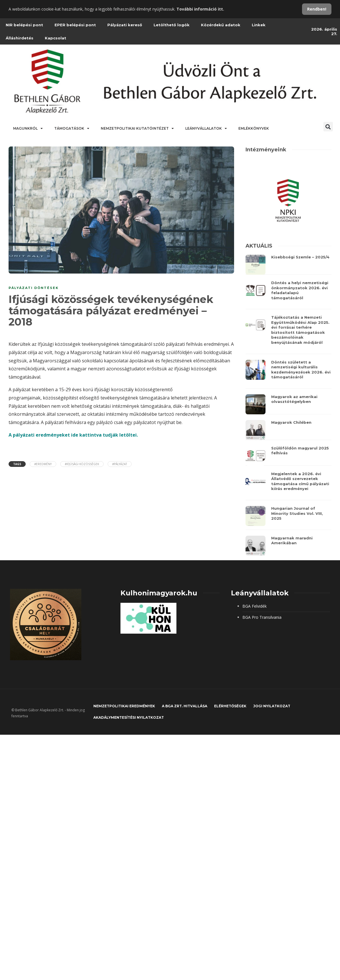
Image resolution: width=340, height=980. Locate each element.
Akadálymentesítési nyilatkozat (129, 717)
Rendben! (317, 9)
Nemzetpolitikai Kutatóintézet (137, 128)
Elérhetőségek (230, 706)
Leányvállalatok (206, 128)
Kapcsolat (56, 38)
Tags (17, 464)
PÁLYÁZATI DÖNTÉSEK (34, 288)
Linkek (259, 25)
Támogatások (72, 128)
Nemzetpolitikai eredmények (124, 706)
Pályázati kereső (125, 25)
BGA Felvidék (255, 606)
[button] (328, 127)
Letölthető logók (172, 25)
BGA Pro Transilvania (262, 617)
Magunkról (28, 128)
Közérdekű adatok (221, 25)
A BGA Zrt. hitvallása (185, 706)
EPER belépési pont (75, 25)
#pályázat (120, 464)
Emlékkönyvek (254, 128)
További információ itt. (200, 9)
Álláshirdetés (20, 38)
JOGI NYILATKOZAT (272, 706)
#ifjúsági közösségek (82, 464)
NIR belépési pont (24, 25)
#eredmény (43, 464)
